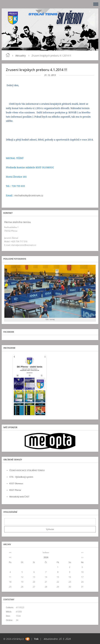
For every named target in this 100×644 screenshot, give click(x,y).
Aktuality (21, 56)
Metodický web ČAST (19, 497)
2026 (46, 557)
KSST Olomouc (16, 484)
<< (10, 552)
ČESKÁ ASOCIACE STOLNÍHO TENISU (27, 470)
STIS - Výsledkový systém (21, 477)
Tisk (36, 639)
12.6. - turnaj (50, 319)
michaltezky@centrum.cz (29, 195)
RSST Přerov (15, 490)
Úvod (8, 55)
